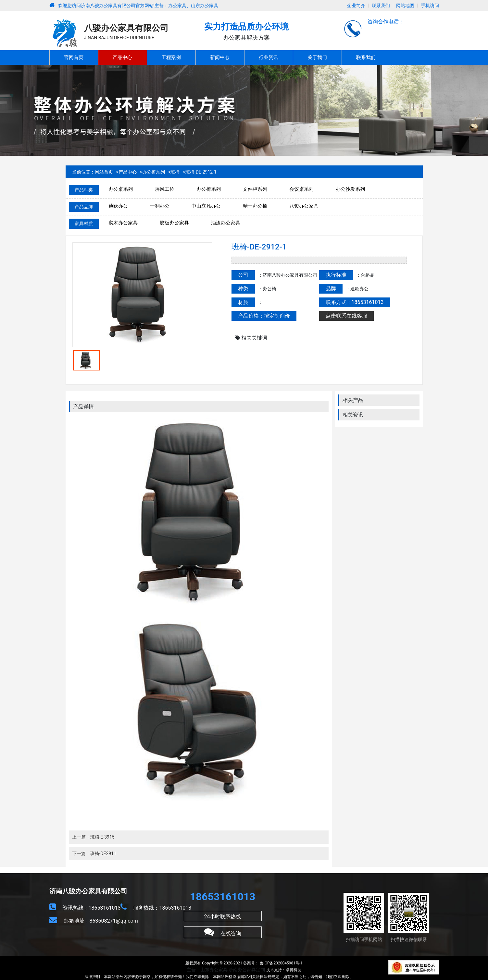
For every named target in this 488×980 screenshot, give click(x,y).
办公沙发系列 (350, 189)
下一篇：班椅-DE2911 (94, 853)
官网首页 (74, 57)
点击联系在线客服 (346, 316)
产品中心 (122, 57)
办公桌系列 (121, 189)
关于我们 (317, 57)
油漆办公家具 (226, 223)
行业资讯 (269, 57)
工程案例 (171, 57)
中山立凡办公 (206, 206)
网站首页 (104, 172)
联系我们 (381, 6)
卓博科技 (294, 970)
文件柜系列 (255, 189)
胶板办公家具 (174, 223)
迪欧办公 (118, 206)
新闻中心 (220, 57)
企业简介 (356, 6)
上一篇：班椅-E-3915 (93, 837)
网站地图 (405, 6)
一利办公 (160, 206)
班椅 (175, 172)
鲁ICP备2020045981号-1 (281, 963)
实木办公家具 (123, 223)
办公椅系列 (154, 172)
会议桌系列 (301, 189)
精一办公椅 (255, 206)
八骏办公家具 (304, 206)
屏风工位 (165, 189)
